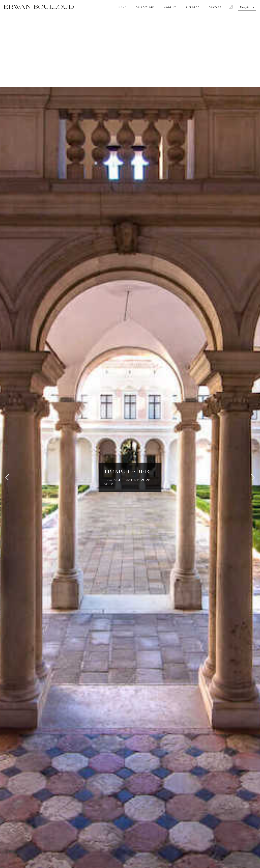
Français (245, 7)
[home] (39, 7)
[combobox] (247, 7)
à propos (193, 7)
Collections (145, 7)
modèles (170, 7)
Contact (215, 7)
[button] (7, 477)
